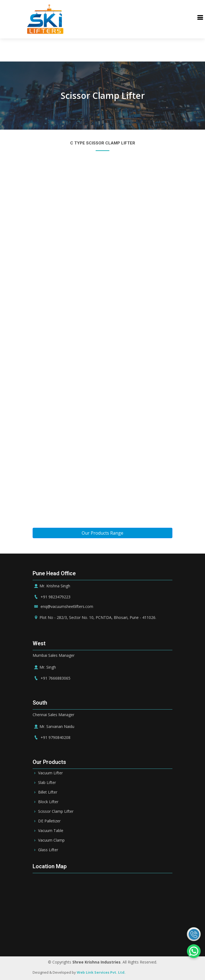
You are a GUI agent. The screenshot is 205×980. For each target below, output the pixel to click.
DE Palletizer (49, 821)
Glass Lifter (48, 850)
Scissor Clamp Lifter (56, 811)
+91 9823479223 (52, 597)
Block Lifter (48, 802)
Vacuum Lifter (50, 773)
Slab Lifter (47, 783)
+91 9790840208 (52, 737)
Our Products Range (102, 533)
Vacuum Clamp (51, 840)
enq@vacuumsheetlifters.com (63, 606)
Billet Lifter (48, 792)
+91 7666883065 (52, 678)
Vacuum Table (51, 831)
